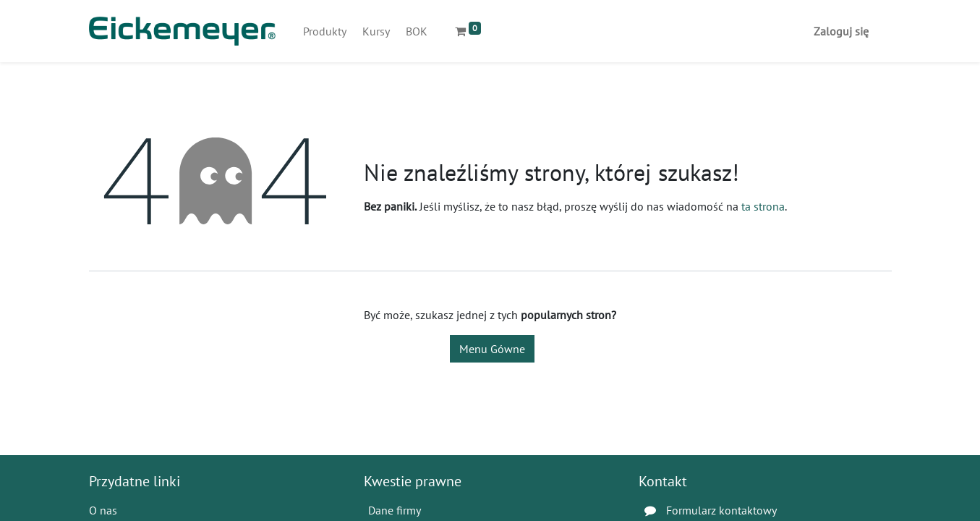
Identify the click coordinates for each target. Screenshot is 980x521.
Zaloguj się (841, 31)
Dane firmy (395, 510)
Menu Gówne (492, 349)
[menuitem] (325, 31)
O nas (103, 510)
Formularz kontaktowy (721, 510)
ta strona (763, 206)
